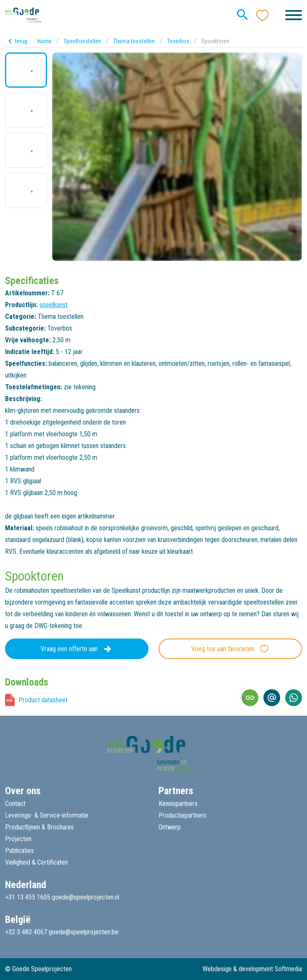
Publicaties (20, 851)
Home (44, 41)
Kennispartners (178, 804)
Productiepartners (182, 815)
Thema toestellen (134, 41)
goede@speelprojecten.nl (86, 897)
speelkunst (53, 305)
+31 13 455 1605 (28, 897)
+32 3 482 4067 (26, 932)
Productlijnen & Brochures (39, 827)
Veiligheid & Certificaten (36, 862)
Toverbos (178, 41)
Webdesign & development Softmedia (252, 969)
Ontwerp (170, 827)
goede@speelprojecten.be (83, 932)
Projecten (18, 839)
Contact (15, 804)
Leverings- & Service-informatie (47, 815)
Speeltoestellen (82, 41)
